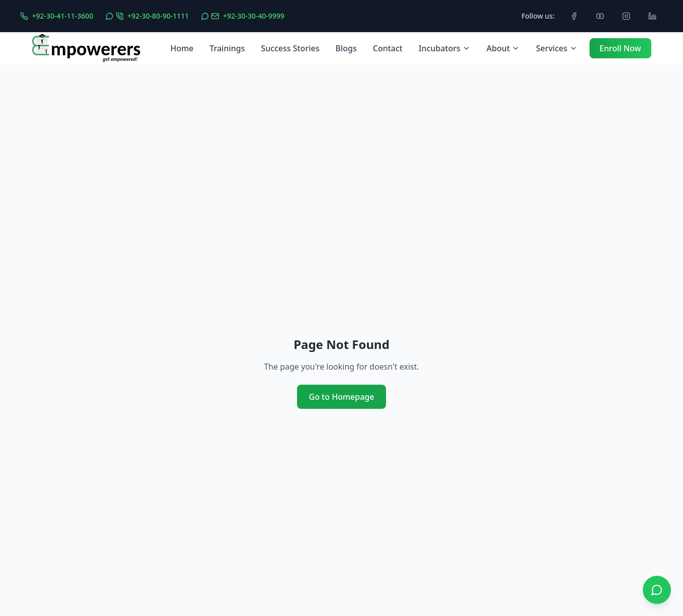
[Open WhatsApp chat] (657, 590)
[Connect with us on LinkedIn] (652, 16)
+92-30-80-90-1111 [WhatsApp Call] (158, 16)
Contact (388, 48)
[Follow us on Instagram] (626, 16)
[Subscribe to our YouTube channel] (600, 16)
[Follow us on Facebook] (574, 16)
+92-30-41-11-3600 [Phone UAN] (63, 16)
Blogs (346, 48)
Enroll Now (620, 48)
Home (182, 48)
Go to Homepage (342, 397)
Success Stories (290, 48)
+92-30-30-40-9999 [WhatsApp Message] (254, 16)
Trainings (227, 48)
